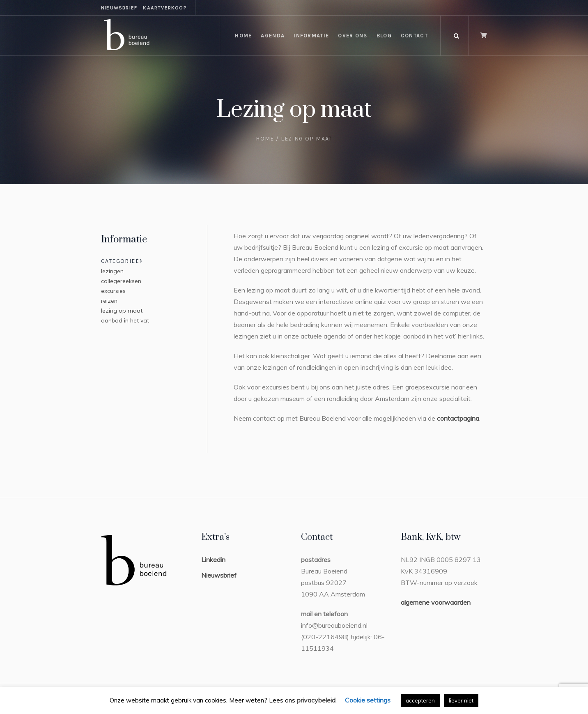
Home (265, 139)
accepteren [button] (420, 700)
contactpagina (458, 418)
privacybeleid (316, 700)
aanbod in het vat (125, 320)
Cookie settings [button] (368, 700)
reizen (109, 301)
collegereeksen (121, 281)
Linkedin (213, 560)
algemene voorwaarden (436, 602)
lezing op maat (122, 311)
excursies (113, 291)
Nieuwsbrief (219, 575)
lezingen (112, 271)
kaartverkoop (165, 8)
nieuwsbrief (119, 8)
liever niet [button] (461, 700)
